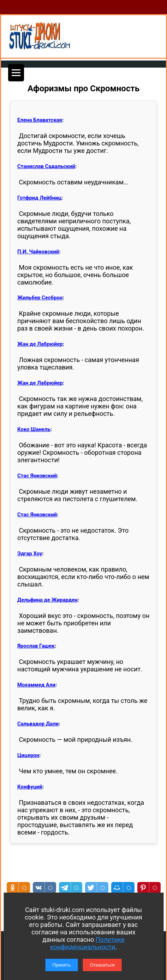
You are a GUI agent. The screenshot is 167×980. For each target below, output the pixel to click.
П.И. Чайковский (38, 252)
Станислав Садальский (46, 166)
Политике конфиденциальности (87, 943)
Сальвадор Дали (38, 724)
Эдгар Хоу (30, 554)
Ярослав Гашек (36, 646)
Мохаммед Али (36, 685)
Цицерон (28, 755)
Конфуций (30, 787)
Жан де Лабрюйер (40, 344)
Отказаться (102, 965)
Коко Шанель (34, 429)
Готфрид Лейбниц (39, 198)
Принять (61, 965)
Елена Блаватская (40, 120)
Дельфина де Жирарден (47, 600)
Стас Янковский (37, 476)
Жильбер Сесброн (40, 298)
